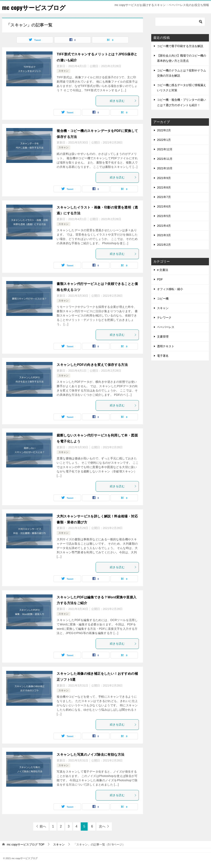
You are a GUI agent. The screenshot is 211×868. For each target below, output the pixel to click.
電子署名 (163, 356)
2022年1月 (164, 140)
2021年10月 (165, 168)
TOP (26, 844)
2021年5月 (164, 216)
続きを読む (123, 101)
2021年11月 (165, 159)
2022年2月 (164, 130)
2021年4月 (164, 226)
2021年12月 (165, 149)
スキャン (63, 71)
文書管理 (163, 337)
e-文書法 (163, 270)
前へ (43, 826)
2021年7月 (164, 197)
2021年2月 (164, 245)
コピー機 (163, 299)
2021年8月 (164, 187)
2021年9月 (164, 178)
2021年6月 (164, 206)
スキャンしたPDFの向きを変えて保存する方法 (92, 365)
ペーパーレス (166, 327)
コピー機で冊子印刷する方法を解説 (180, 46)
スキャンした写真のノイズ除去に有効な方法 (90, 755)
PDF (160, 279)
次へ (102, 826)
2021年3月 (164, 235)
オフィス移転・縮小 (170, 289)
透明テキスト (166, 346)
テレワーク (164, 318)
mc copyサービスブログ (35, 7)
